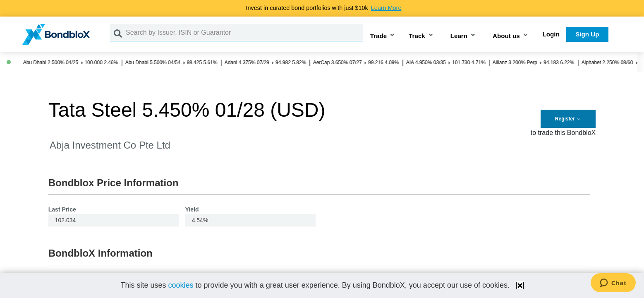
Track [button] (417, 36)
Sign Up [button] (587, 34)
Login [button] (551, 34)
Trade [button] (379, 36)
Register (568, 119)
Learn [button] (459, 36)
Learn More (386, 8)
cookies (181, 285)
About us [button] (506, 36)
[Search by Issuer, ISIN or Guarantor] (244, 33)
